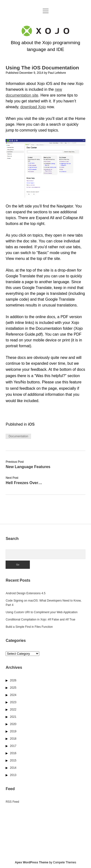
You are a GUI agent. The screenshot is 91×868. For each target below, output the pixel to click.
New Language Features (28, 467)
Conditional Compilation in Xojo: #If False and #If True (40, 620)
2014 (13, 768)
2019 (13, 731)
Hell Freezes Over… (24, 483)
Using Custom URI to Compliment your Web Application (41, 612)
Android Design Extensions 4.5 (25, 593)
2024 (13, 695)
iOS (31, 424)
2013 (13, 775)
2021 (13, 717)
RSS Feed (12, 802)
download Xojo (33, 107)
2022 (13, 710)
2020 (13, 724)
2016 (13, 753)
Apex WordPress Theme (32, 862)
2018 (13, 739)
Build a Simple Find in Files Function (29, 627)
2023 (13, 702)
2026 (13, 680)
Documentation (18, 436)
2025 (13, 688)
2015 (13, 761)
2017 (13, 746)
